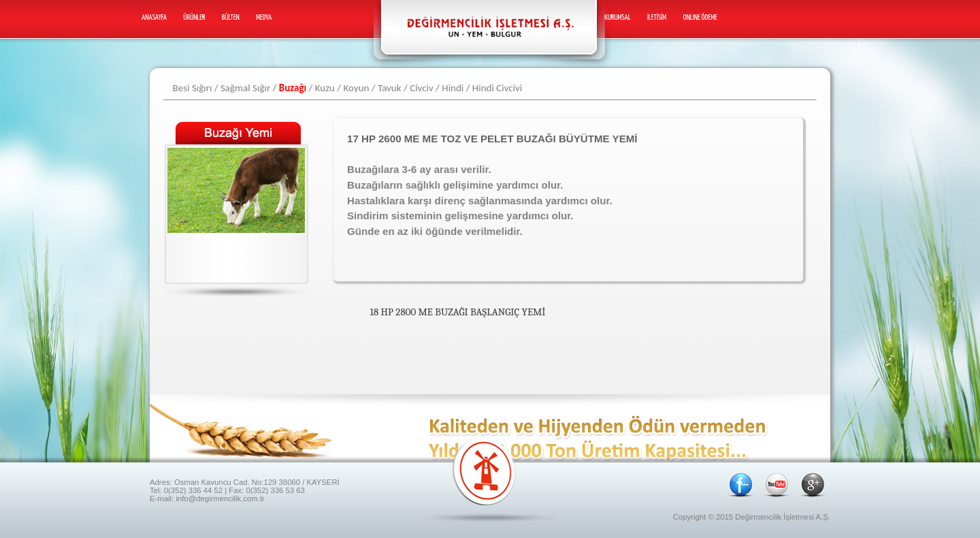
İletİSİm (657, 17)
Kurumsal (618, 17)
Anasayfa (154, 17)
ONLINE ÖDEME (700, 17)
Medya (264, 17)
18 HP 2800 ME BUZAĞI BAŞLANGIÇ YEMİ (458, 312)
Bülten (231, 17)
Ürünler (194, 17)
